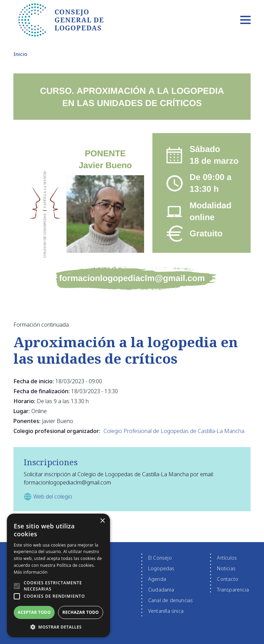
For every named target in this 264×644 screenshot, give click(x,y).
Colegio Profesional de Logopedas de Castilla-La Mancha (174, 431)
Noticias (226, 568)
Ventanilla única (166, 611)
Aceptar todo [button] (34, 612)
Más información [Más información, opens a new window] (31, 572)
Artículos (227, 558)
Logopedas (161, 568)
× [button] (102, 521)
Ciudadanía (161, 590)
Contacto (228, 579)
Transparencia (233, 590)
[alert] (58, 575)
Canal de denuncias (171, 600)
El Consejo (160, 558)
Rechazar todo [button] (80, 612)
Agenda (157, 579)
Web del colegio (53, 496)
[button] (17, 586)
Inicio (20, 54)
